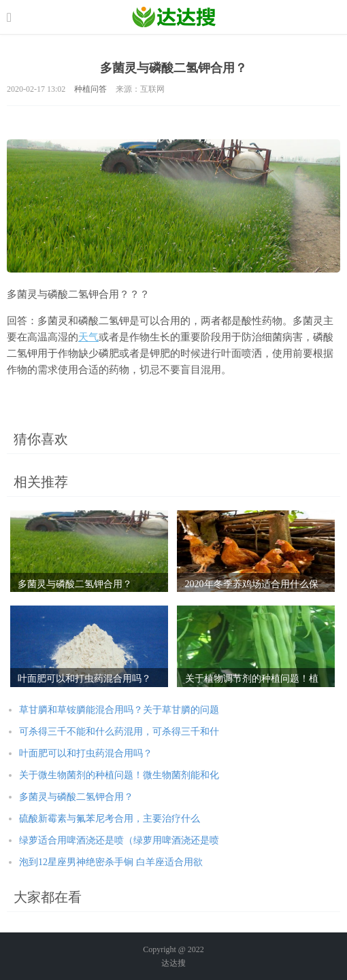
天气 (88, 337)
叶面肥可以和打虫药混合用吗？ (86, 753)
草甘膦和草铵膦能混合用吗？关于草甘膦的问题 (119, 710)
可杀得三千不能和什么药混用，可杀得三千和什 (119, 732)
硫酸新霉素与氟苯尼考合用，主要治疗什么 (110, 819)
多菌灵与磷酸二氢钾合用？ (76, 797)
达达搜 (173, 963)
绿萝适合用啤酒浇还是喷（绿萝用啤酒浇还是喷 (119, 840)
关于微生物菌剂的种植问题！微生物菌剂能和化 (119, 775)
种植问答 (90, 89)
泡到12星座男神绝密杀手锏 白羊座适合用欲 (111, 862)
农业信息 (174, 17)
